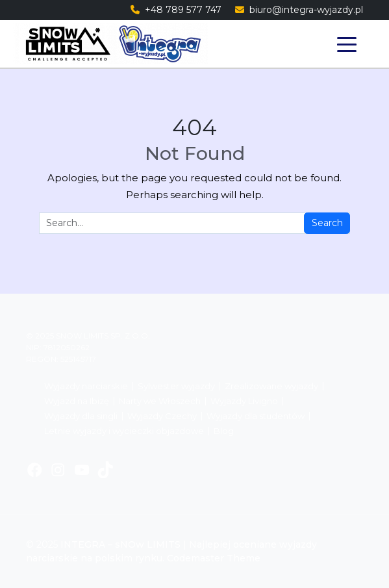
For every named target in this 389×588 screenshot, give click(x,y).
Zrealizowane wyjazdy (271, 386)
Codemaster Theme (214, 558)
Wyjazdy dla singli (81, 416)
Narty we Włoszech (160, 401)
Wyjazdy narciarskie (86, 386)
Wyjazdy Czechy (162, 416)
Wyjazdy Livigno (244, 401)
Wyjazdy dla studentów (256, 416)
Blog (224, 431)
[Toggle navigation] (346, 44)
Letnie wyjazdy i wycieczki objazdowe (124, 431)
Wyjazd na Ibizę (77, 401)
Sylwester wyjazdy (176, 386)
